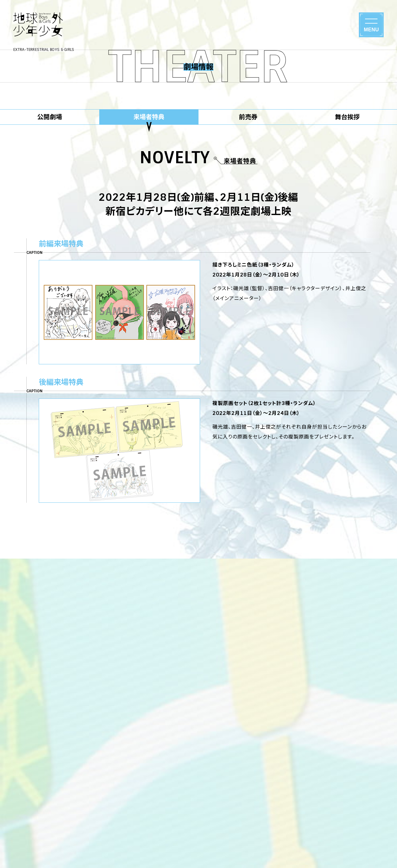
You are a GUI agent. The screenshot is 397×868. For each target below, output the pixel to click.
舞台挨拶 (347, 117)
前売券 (248, 117)
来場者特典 (149, 117)
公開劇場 (50, 117)
